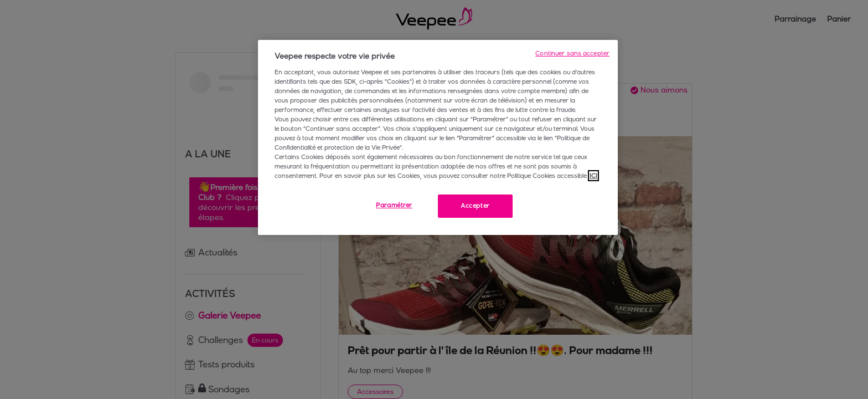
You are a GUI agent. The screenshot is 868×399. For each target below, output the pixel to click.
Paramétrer (394, 205)
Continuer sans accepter (572, 53)
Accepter (475, 206)
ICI (593, 176)
